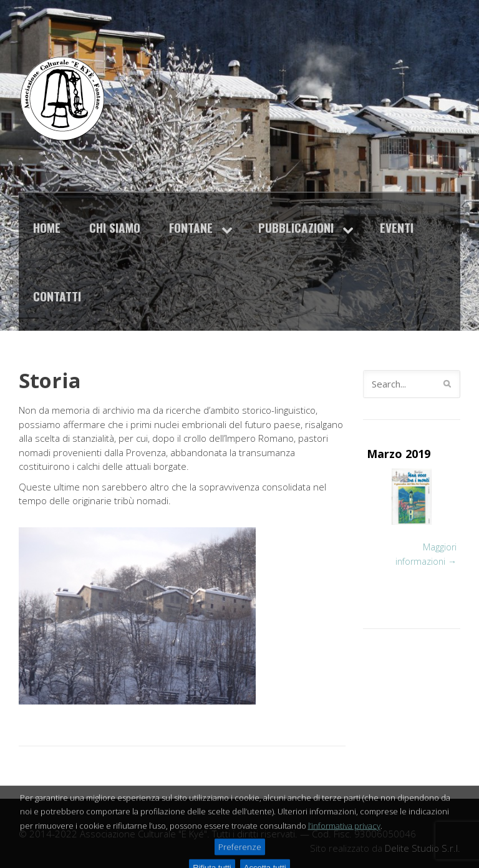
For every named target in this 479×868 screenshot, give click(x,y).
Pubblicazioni (296, 227)
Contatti (57, 296)
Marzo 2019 (399, 454)
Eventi (397, 227)
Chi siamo (115, 227)
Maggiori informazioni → (426, 554)
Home (47, 227)
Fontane (191, 227)
